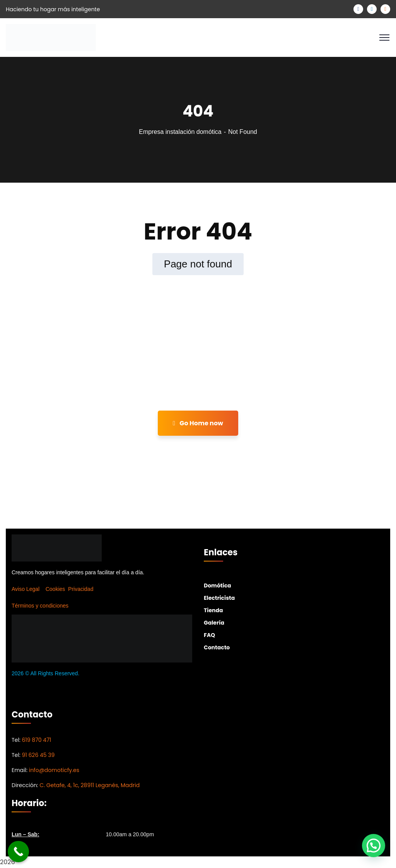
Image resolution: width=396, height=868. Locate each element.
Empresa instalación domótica (180, 132)
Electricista (219, 598)
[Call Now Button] (18, 852)
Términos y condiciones (40, 606)
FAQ (209, 635)
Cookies (55, 589)
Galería (214, 623)
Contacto (217, 647)
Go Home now (198, 423)
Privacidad (81, 589)
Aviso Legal (26, 589)
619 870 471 (36, 740)
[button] (374, 846)
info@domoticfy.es (54, 770)
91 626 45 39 (38, 755)
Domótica (218, 586)
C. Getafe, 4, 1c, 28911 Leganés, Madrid (90, 785)
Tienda (213, 610)
